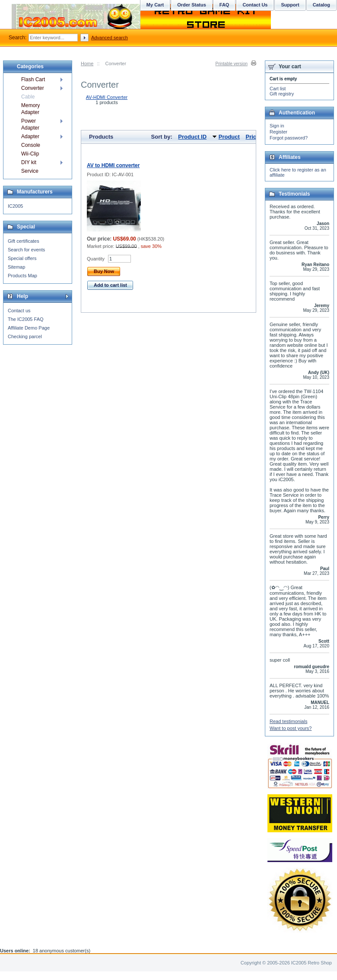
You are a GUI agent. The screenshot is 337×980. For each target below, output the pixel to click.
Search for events (26, 250)
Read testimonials (288, 721)
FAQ (224, 5)
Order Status (192, 5)
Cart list (278, 89)
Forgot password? (289, 138)
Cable (28, 97)
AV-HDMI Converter (107, 97)
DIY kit (29, 162)
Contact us (19, 311)
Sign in (277, 126)
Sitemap (16, 267)
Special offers (22, 258)
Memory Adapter (30, 109)
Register (278, 132)
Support (290, 5)
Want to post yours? (291, 728)
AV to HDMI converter (113, 165)
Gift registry (282, 94)
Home (87, 63)
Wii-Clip (30, 154)
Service (30, 171)
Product (229, 137)
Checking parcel (25, 336)
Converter (33, 88)
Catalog (321, 5)
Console (31, 145)
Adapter (30, 136)
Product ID (192, 137)
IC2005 (15, 206)
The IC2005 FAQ (26, 319)
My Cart (155, 5)
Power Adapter (30, 124)
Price (252, 137)
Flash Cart (33, 79)
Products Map (22, 276)
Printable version (232, 64)
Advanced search (110, 38)
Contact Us (255, 5)
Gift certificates (24, 241)
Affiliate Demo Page (29, 328)
